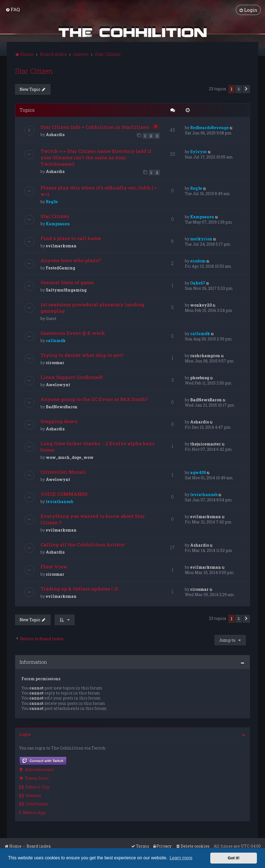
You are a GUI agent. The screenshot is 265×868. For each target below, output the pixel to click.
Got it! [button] (234, 858)
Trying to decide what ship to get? (82, 355)
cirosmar (55, 362)
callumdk (56, 340)
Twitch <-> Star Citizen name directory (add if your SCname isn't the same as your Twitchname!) (96, 157)
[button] (246, 89)
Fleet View (54, 566)
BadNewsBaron (62, 406)
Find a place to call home (71, 238)
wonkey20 (201, 305)
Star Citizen (34, 71)
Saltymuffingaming (66, 290)
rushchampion (205, 355)
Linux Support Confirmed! (72, 377)
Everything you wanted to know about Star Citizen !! (93, 519)
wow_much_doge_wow (70, 457)
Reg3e (52, 201)
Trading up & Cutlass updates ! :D (79, 588)
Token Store (34, 778)
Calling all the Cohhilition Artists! (83, 544)
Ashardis (55, 134)
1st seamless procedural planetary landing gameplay (92, 307)
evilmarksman (61, 246)
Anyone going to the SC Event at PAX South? (94, 399)
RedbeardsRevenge (209, 127)
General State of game (67, 282)
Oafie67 (198, 283)
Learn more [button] (181, 858)
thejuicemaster (206, 444)
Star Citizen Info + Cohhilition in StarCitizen (95, 127)
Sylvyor (199, 151)
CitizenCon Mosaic (63, 472)
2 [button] (239, 88)
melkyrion (201, 239)
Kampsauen (58, 223)
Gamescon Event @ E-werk (73, 333)
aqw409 (198, 472)
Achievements (37, 769)
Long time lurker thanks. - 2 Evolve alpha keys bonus (98, 446)
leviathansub (59, 501)
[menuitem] (13, 9)
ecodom (198, 261)
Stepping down (59, 421)
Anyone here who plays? (71, 260)
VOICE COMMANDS (64, 494)
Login (25, 734)
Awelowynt (58, 384)
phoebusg (200, 377)
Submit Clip (34, 786)
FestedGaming (60, 268)
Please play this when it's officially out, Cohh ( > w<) (99, 191)
